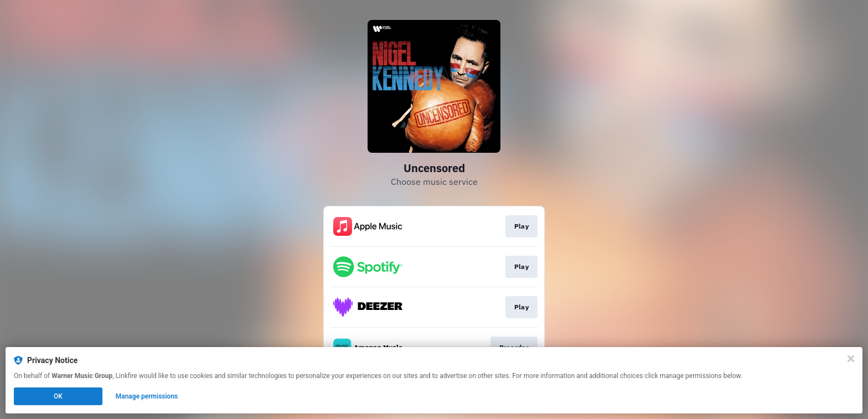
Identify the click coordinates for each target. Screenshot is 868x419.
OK (58, 396)
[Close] (851, 359)
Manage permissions (147, 396)
